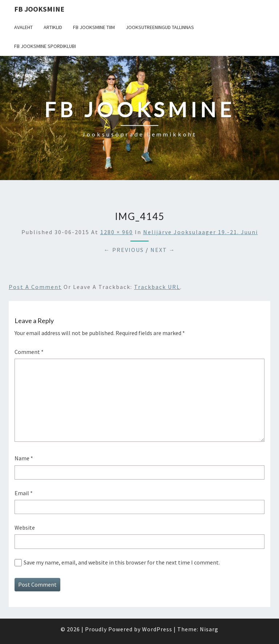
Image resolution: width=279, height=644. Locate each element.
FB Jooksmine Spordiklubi (45, 46)
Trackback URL (157, 287)
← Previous (124, 250)
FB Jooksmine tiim (94, 27)
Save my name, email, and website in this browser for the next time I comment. (122, 562)
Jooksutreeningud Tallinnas (160, 27)
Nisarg (209, 629)
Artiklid (53, 27)
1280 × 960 (117, 232)
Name (24, 458)
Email (24, 493)
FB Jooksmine (39, 9)
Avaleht (23, 27)
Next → (163, 250)
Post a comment (35, 287)
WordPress (157, 629)
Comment (29, 352)
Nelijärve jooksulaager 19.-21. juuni (201, 232)
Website (25, 527)
